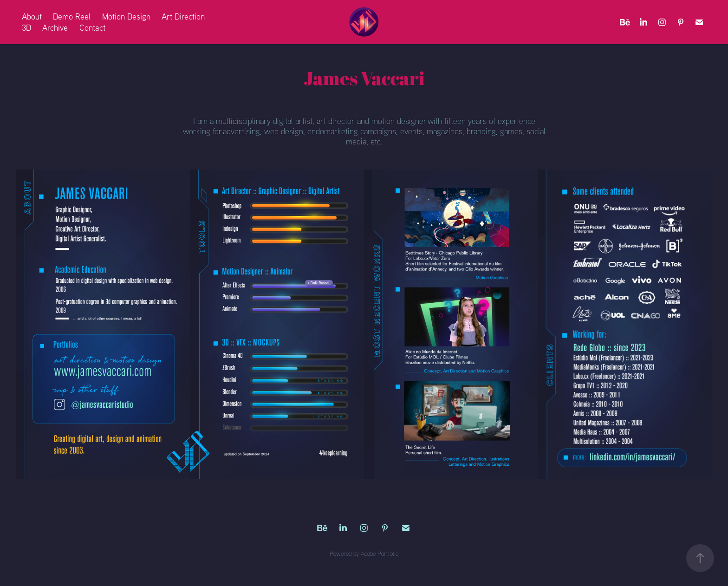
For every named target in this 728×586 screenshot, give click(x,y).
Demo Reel (72, 16)
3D (26, 28)
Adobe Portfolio (380, 553)
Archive (55, 28)
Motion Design (126, 16)
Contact (92, 28)
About (32, 16)
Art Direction (183, 16)
